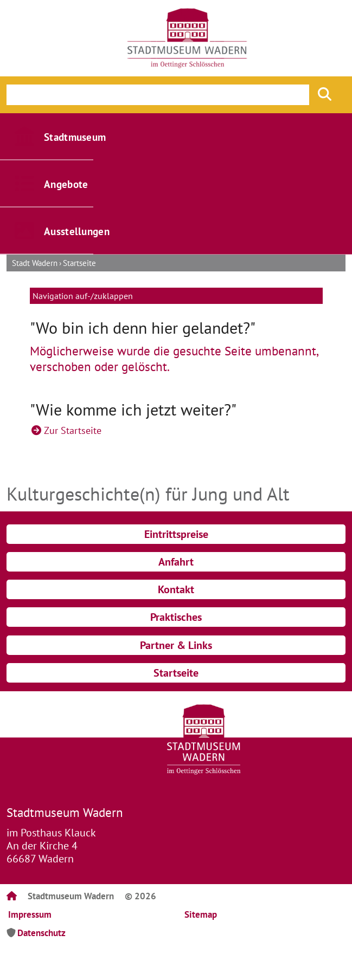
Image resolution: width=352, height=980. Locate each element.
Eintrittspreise (176, 534)
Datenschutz (41, 933)
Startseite (79, 263)
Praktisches (176, 617)
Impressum (30, 914)
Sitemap (201, 914)
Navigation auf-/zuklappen (83, 296)
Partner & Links (176, 645)
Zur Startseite (73, 430)
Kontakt (176, 589)
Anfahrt (176, 562)
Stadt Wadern (35, 263)
